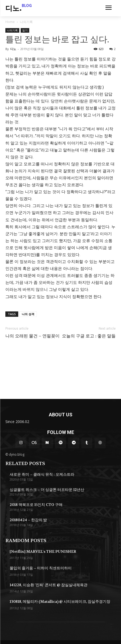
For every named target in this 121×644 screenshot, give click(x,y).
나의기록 (26, 22)
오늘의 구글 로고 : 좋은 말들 (89, 336)
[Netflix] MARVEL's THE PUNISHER (43, 551)
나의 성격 (28, 314)
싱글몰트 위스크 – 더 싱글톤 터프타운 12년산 (47, 490)
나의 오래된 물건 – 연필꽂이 (32, 336)
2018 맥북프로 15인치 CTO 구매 (36, 505)
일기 (25, 30)
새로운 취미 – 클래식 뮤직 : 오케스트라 (42, 474)
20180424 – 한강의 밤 (28, 520)
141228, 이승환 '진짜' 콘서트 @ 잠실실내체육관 (49, 585)
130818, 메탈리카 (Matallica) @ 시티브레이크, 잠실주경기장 (60, 601)
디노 (13, 49)
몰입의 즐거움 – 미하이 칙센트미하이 (41, 568)
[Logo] (19, 9)
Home (10, 22)
